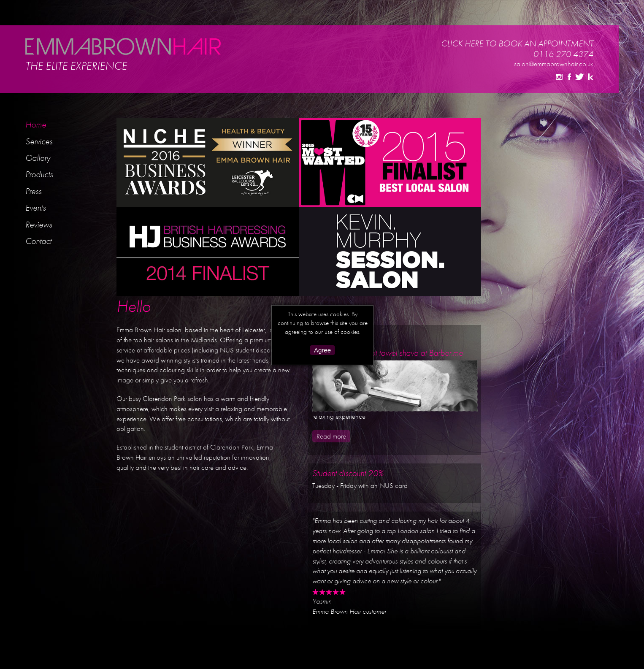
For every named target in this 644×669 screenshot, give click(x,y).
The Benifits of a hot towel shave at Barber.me (388, 353)
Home (36, 124)
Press (33, 191)
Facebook (569, 77)
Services (39, 141)
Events (35, 207)
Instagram (559, 77)
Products (39, 174)
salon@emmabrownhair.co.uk (554, 64)
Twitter (579, 77)
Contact (38, 241)
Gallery (38, 158)
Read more (331, 436)
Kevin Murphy (591, 77)
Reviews (39, 224)
